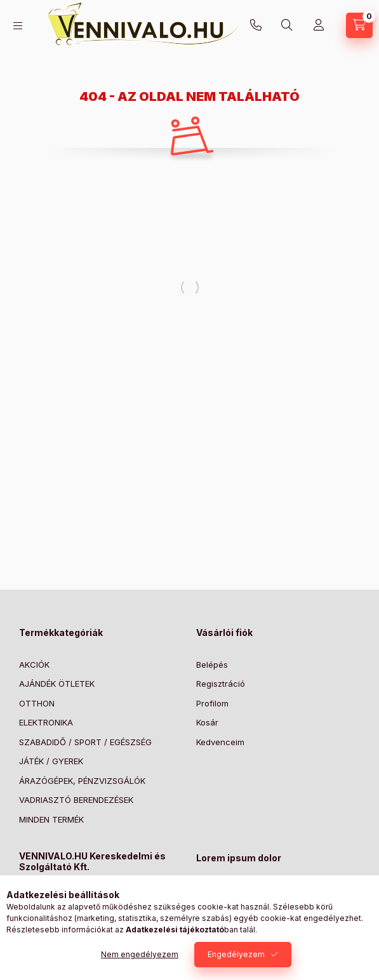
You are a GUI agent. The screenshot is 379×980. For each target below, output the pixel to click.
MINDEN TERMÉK (51, 819)
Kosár (207, 722)
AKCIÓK (34, 665)
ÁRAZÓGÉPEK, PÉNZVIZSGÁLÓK (82, 781)
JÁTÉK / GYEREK (51, 761)
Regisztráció (221, 684)
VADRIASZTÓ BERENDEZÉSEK (76, 800)
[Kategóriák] (18, 26)
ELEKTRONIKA (46, 722)
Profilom (212, 703)
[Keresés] (287, 25)
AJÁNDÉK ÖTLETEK (57, 684)
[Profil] (319, 25)
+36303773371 (256, 25)
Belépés (212, 665)
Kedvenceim (220, 742)
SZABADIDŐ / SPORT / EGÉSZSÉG (85, 742)
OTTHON (37, 703)
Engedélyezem (236, 954)
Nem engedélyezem (140, 954)
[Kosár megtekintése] (359, 25)
